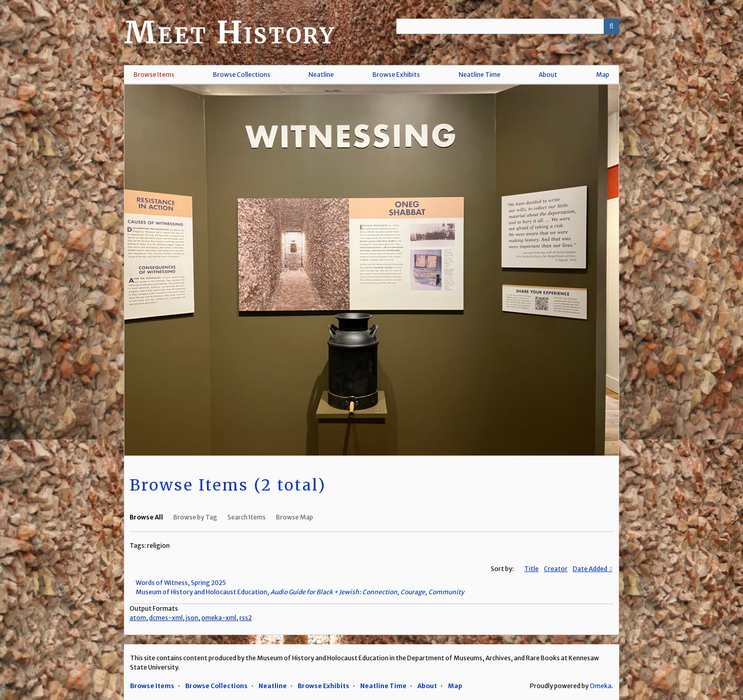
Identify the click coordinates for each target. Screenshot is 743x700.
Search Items (247, 517)
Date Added (591, 569)
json (192, 618)
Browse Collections (242, 75)
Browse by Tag (195, 517)
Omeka (601, 686)
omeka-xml (219, 618)
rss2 (246, 618)
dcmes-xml (166, 618)
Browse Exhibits (396, 75)
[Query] (508, 26)
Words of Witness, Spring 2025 (181, 583)
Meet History (230, 32)
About (548, 75)
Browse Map (295, 517)
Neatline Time (480, 75)
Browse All (146, 517)
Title (531, 569)
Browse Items (154, 75)
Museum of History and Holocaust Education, (300, 592)
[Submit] (611, 26)
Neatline (321, 75)
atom (138, 618)
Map (603, 75)
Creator (556, 569)
